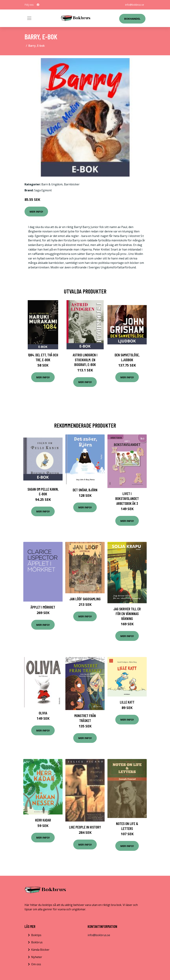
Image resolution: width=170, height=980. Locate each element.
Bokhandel (132, 19)
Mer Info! (36, 212)
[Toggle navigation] (29, 18)
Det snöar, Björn (85, 490)
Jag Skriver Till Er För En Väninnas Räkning (127, 614)
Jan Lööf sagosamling (85, 599)
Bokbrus (37, 942)
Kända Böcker (40, 950)
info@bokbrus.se (135, 5)
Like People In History (85, 827)
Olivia (43, 713)
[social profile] (38, 5)
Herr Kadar (43, 820)
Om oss (36, 964)
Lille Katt (127, 702)
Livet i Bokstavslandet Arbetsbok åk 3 (127, 498)
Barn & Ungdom (52, 184)
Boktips (36, 935)
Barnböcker (72, 184)
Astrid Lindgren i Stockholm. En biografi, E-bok (85, 360)
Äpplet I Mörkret (43, 607)
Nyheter (37, 957)
